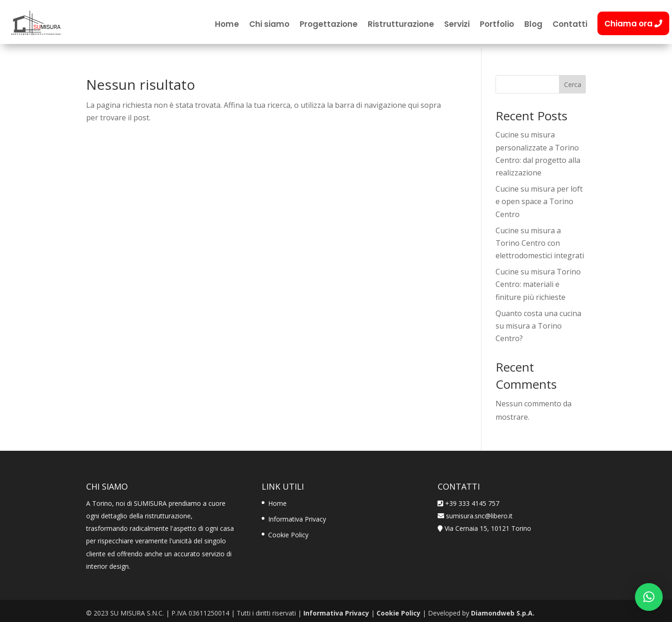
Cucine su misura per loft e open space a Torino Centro (539, 197)
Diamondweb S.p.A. (503, 609)
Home (227, 25)
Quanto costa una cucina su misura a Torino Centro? (538, 321)
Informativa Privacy (297, 514)
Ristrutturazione (401, 25)
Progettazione (329, 25)
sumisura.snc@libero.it (478, 511)
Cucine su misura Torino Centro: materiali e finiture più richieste (538, 280)
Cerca (573, 80)
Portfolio (497, 25)
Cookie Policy (288, 531)
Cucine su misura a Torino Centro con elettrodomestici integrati (540, 238)
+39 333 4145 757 (472, 499)
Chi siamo (269, 25)
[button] (649, 597)
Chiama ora (633, 24)
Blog (533, 25)
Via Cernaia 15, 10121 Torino (488, 524)
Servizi (457, 25)
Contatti (570, 25)
